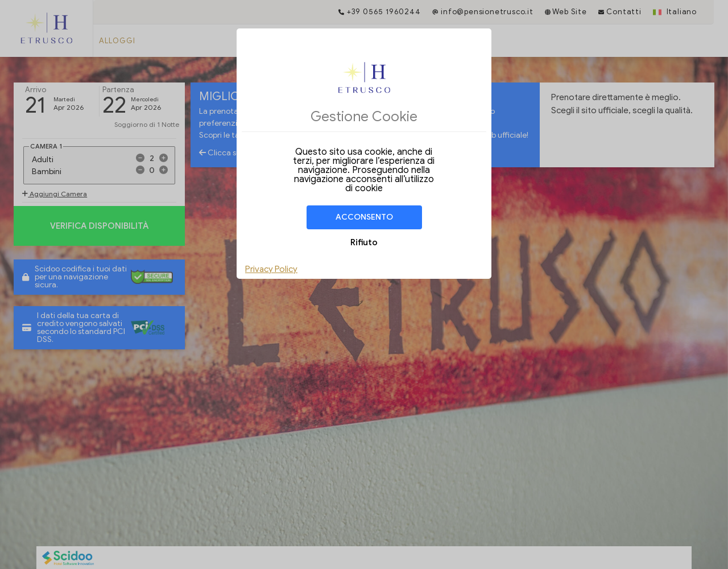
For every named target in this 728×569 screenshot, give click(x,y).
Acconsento (364, 217)
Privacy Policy (271, 269)
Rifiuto (364, 242)
